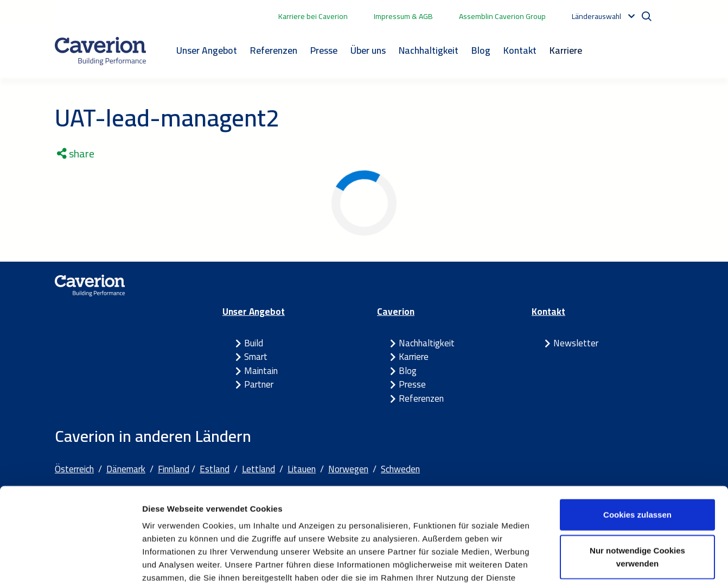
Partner (259, 384)
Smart (256, 357)
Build (254, 343)
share (76, 154)
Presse (324, 50)
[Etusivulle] (100, 51)
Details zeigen (577, 562)
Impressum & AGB (403, 16)
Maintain (261, 371)
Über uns (368, 50)
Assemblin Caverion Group (502, 16)
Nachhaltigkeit (429, 50)
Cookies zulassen (637, 429)
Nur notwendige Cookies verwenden (637, 471)
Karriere (566, 50)
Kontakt (520, 50)
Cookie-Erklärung (382, 505)
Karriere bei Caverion (313, 16)
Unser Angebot (207, 50)
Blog (481, 50)
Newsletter (576, 343)
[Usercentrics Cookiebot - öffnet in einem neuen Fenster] (70, 562)
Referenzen (274, 50)
